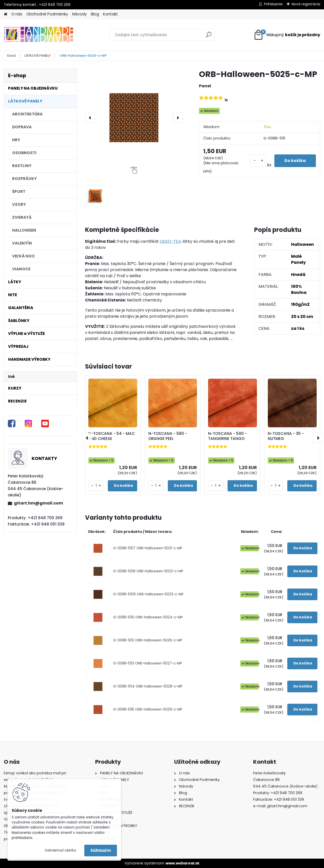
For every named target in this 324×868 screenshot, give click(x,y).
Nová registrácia (306, 4)
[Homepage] (6, 14)
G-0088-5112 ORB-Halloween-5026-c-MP (148, 640)
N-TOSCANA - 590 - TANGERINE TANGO (227, 436)
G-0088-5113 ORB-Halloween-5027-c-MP (148, 663)
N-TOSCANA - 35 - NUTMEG (286, 436)
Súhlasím (101, 850)
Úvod (11, 56)
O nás (17, 14)
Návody (79, 14)
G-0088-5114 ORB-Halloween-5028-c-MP (148, 686)
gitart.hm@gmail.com (38, 503)
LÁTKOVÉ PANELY (38, 56)
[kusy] (258, 161)
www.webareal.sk (183, 863)
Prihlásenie (273, 4)
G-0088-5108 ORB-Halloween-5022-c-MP (148, 571)
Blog (95, 14)
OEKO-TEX (170, 241)
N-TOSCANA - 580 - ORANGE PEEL (168, 436)
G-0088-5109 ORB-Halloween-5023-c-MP (148, 594)
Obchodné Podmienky (47, 14)
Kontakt (110, 14)
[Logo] (39, 35)
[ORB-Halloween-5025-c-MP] (134, 118)
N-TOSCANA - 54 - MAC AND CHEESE (112, 436)
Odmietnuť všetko (60, 850)
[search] (209, 37)
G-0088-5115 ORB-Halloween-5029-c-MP (148, 709)
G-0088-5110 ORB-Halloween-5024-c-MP (148, 617)
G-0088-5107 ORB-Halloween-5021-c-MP (148, 548)
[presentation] (90, 118)
